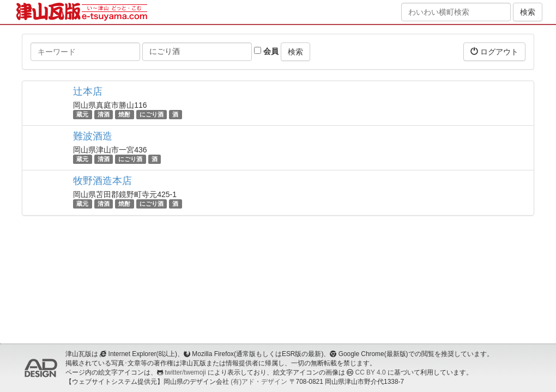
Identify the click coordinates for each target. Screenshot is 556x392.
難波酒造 (93, 136)
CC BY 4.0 (371, 372)
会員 (266, 51)
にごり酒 (152, 114)
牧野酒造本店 (102, 181)
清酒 (104, 114)
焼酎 (124, 114)
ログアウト (494, 51)
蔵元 (82, 114)
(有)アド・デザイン (259, 382)
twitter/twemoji (185, 372)
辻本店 (88, 91)
